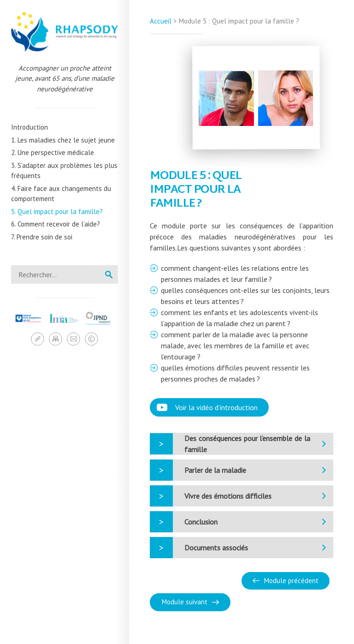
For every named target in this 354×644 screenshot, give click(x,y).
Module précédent (291, 581)
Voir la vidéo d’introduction (216, 407)
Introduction (29, 127)
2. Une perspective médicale (53, 152)
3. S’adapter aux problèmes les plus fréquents (64, 171)
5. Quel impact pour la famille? (57, 212)
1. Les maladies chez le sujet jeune (63, 140)
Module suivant (185, 602)
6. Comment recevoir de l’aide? (56, 224)
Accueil (161, 21)
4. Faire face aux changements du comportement (61, 194)
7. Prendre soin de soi (42, 237)
